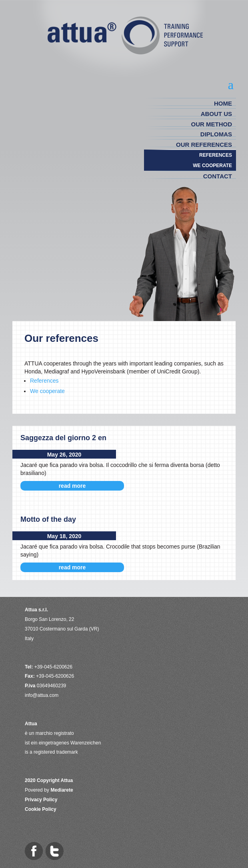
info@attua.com (42, 695)
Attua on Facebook (34, 851)
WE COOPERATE (212, 166)
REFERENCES (216, 155)
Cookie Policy (41, 809)
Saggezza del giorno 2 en (63, 438)
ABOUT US (216, 114)
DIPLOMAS (216, 134)
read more (72, 486)
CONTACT (218, 176)
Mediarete (62, 790)
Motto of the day (48, 519)
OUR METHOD (212, 124)
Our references (204, 145)
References (44, 381)
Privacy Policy (41, 800)
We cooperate (47, 391)
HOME (223, 103)
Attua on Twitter (55, 851)
